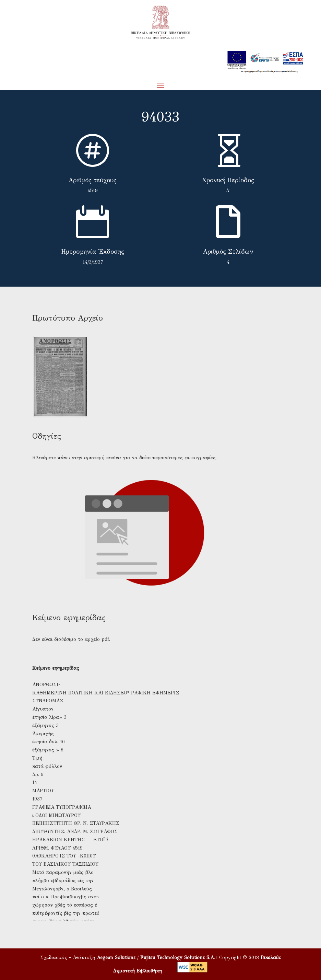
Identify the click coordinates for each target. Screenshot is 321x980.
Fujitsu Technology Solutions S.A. (177, 958)
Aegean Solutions (116, 958)
